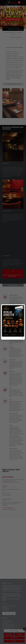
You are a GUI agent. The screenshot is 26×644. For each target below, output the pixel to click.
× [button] (23, 338)
